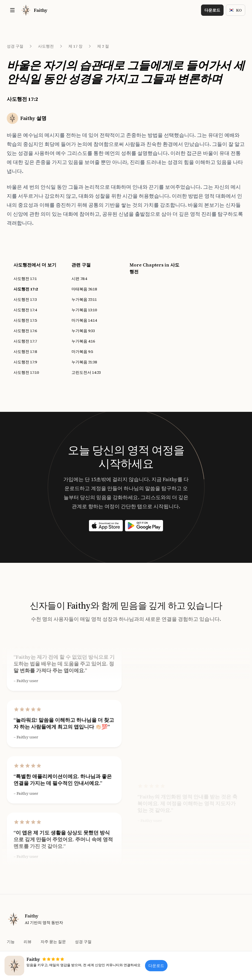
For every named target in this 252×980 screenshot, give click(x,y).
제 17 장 (75, 46)
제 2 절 (103, 46)
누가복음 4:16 (83, 341)
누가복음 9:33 (83, 331)
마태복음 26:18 (84, 289)
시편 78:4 (79, 279)
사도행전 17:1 (25, 279)
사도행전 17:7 (25, 341)
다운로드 (212, 10)
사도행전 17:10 (26, 372)
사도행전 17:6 (25, 331)
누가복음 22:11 (84, 299)
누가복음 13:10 (84, 310)
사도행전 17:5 (25, 320)
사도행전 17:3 (25, 299)
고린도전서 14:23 (86, 372)
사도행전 (46, 46)
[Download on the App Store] (106, 526)
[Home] (34, 10)
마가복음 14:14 (84, 320)
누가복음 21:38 (84, 362)
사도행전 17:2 (26, 289)
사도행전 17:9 (25, 362)
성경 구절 (15, 46)
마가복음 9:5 (82, 352)
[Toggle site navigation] (12, 10)
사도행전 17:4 (25, 310)
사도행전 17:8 (25, 352)
